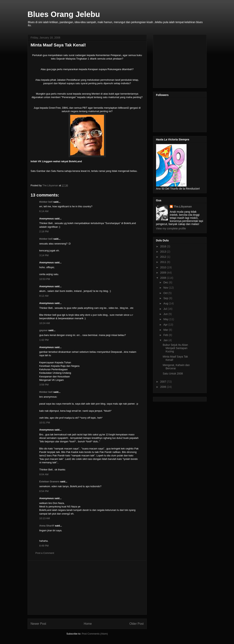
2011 (163, 262)
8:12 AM (44, 296)
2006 (163, 387)
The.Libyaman (183, 207)
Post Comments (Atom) (95, 634)
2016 (163, 246)
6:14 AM (44, 211)
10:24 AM (45, 323)
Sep (166, 298)
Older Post (137, 624)
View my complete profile (171, 228)
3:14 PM (44, 255)
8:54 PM (44, 491)
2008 (163, 278)
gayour (44, 330)
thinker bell (46, 202)
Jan (166, 340)
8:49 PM (44, 546)
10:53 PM (45, 279)
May (166, 319)
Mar (166, 330)
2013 (163, 252)
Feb (166, 335)
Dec (166, 282)
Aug (166, 303)
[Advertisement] (87, 588)
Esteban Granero (49, 482)
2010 (163, 267)
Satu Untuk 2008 (173, 374)
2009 (163, 273)
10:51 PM (45, 423)
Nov (166, 288)
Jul (166, 309)
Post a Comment (45, 553)
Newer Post (38, 624)
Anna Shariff (47, 526)
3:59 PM (44, 385)
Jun (166, 314)
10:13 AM (45, 518)
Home (88, 624)
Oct (166, 293)
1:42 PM (44, 340)
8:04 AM (44, 474)
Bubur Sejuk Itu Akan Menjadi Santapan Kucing (175, 348)
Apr (166, 325)
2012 (163, 257)
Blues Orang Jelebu (64, 14)
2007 (163, 382)
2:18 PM (44, 231)
